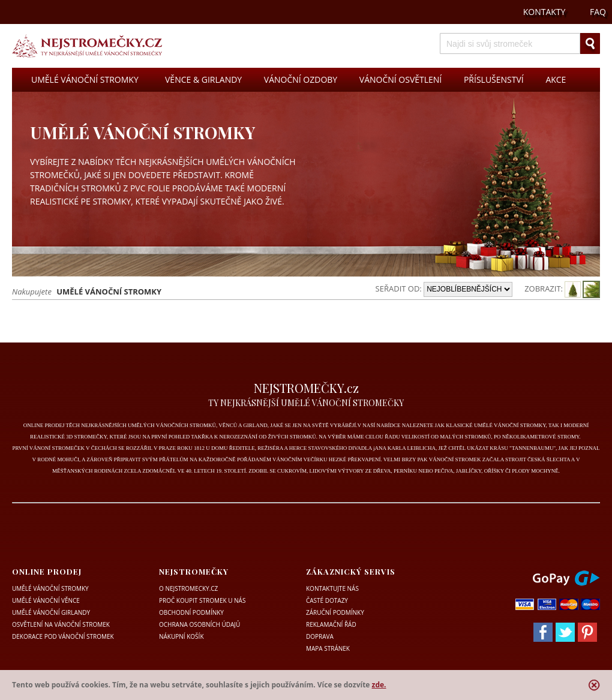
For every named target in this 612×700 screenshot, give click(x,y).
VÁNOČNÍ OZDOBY (301, 79)
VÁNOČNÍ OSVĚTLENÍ (400, 79)
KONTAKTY (544, 12)
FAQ (598, 12)
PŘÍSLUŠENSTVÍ (494, 79)
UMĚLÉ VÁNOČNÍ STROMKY (85, 79)
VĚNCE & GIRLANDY (203, 79)
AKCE (556, 79)
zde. (379, 685)
